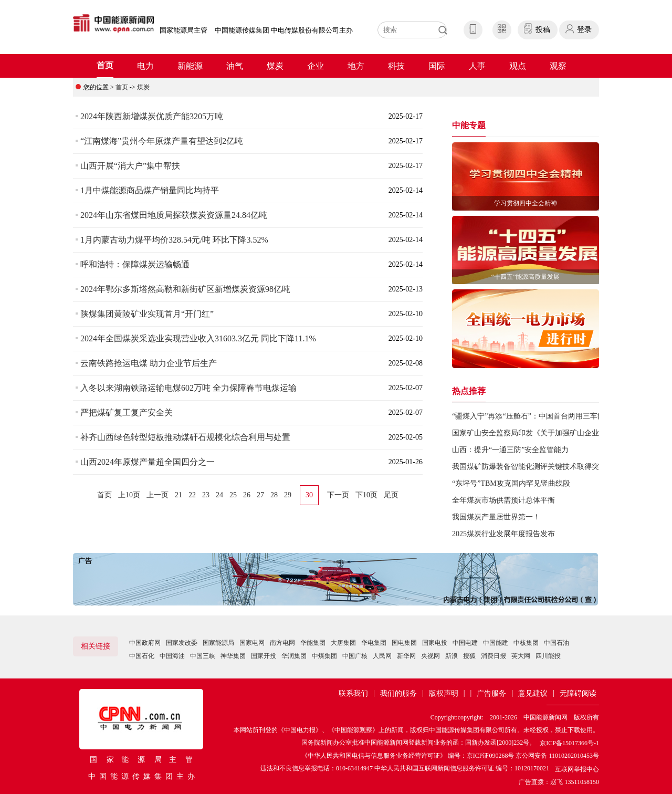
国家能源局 (218, 643)
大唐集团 (343, 643)
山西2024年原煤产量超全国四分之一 (148, 462)
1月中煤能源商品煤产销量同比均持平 (150, 190)
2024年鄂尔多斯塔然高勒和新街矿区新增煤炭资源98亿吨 (185, 289)
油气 (235, 66)
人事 (477, 66)
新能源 (190, 66)
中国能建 (496, 643)
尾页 (391, 495)
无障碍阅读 (578, 693)
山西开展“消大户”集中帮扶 (130, 166)
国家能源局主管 (183, 30)
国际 (437, 66)
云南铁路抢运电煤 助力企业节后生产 (149, 363)
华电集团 (374, 643)
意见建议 (533, 693)
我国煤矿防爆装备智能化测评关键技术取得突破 (529, 467)
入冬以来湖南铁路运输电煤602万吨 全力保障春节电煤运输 (188, 388)
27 (260, 495)
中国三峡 (203, 656)
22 (192, 495)
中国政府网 (145, 643)
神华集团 (233, 656)
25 (233, 495)
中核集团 (526, 643)
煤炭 (275, 66)
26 (247, 495)
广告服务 (491, 693)
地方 (356, 66)
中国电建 (465, 643)
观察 (558, 66)
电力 (145, 66)
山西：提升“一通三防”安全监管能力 (510, 450)
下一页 (338, 495)
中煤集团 (324, 656)
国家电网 (252, 643)
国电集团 (404, 643)
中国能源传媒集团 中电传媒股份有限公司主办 (284, 30)
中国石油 (556, 643)
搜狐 (469, 656)
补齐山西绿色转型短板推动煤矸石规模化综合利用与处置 (185, 437)
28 (274, 495)
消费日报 (493, 656)
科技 (396, 66)
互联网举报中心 (577, 769)
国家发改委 (182, 643)
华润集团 (294, 656)
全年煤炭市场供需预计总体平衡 (503, 500)
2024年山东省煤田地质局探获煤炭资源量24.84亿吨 (174, 215)
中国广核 (355, 656)
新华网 (406, 656)
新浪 (451, 656)
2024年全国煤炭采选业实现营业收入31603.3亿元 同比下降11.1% (198, 338)
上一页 (157, 495)
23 (206, 495)
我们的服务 (398, 693)
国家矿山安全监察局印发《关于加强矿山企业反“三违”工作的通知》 (562, 433)
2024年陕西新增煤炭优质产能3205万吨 (152, 116)
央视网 (430, 656)
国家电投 (435, 643)
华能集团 (313, 643)
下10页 (366, 495)
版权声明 (444, 693)
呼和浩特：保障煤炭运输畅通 (135, 264)
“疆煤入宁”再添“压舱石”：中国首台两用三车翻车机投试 (543, 416)
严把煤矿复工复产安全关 (127, 412)
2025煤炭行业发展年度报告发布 (503, 534)
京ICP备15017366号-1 (569, 743)
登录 (584, 30)
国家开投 (264, 656)
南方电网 (282, 643)
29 (288, 495)
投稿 (543, 30)
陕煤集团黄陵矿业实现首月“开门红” (147, 314)
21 (178, 495)
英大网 (521, 656)
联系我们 (353, 693)
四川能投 (548, 656)
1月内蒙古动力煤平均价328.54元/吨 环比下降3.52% (174, 240)
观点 (518, 66)
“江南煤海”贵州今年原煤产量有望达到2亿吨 (162, 141)
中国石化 (142, 656)
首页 (105, 65)
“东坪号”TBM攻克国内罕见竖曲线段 (511, 483)
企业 (316, 66)
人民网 (382, 656)
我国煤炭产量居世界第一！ (496, 517)
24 (219, 495)
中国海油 (172, 656)
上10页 (129, 495)
